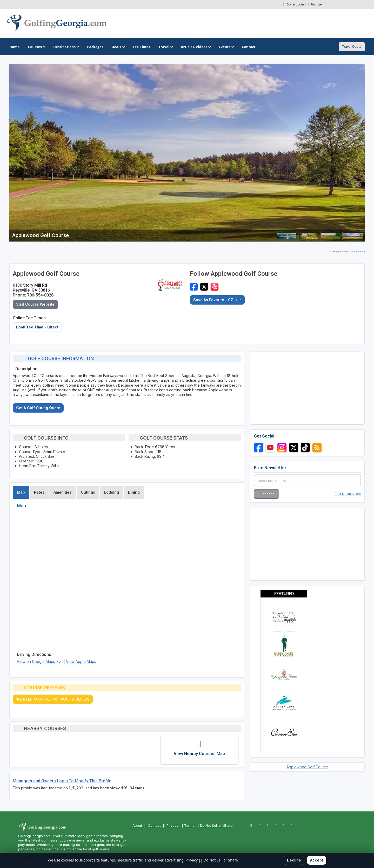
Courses (36, 47)
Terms (189, 825)
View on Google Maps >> (39, 661)
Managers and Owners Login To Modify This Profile (62, 781)
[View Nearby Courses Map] (199, 750)
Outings (88, 492)
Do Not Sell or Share (216, 825)
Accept (317, 860)
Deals (118, 47)
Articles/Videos (196, 47)
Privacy (172, 825)
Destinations (66, 47)
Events (226, 47)
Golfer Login (295, 4)
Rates (39, 492)
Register (317, 4)
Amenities (62, 492)
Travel (165, 47)
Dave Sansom (357, 251)
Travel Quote (352, 47)
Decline (294, 860)
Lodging (112, 492)
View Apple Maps (81, 661)
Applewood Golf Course (307, 767)
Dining (134, 492)
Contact (154, 825)
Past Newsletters (348, 494)
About (137, 825)
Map (21, 492)
